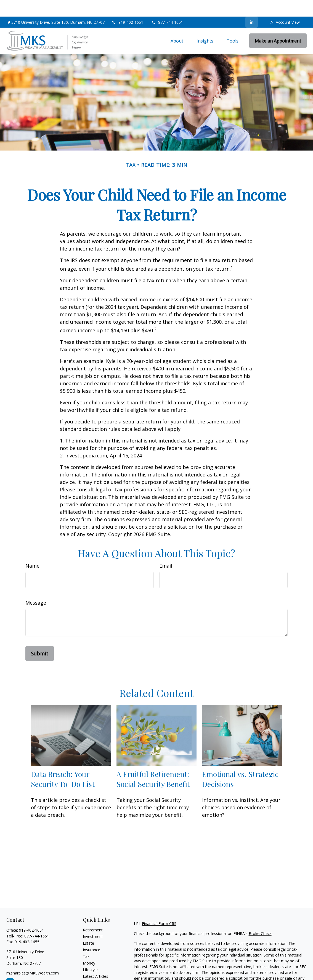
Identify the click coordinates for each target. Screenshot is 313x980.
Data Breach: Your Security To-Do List (63, 762)
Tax (86, 940)
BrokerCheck (260, 917)
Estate (88, 927)
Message (36, 586)
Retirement (93, 913)
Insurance (91, 933)
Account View (285, 6)
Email (166, 549)
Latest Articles (96, 960)
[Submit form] (40, 637)
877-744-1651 (167, 6)
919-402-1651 (128, 6)
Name (32, 549)
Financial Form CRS (159, 907)
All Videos (91, 966)
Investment (93, 920)
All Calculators (95, 973)
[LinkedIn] (252, 6)
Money (89, 946)
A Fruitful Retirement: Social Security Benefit (153, 762)
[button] (177, 24)
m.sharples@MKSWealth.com (33, 956)
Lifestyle (90, 953)
